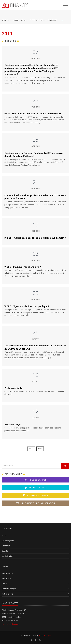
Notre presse (7, 573)
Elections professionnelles (43, 20)
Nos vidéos (6, 578)
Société (5, 551)
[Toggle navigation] (66, 6)
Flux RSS (5, 584)
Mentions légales (45, 635)
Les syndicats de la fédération (35, 503)
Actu (4, 536)
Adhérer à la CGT (35, 488)
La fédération (19, 20)
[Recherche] (31, 466)
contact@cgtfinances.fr (11, 624)
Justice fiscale (7, 594)
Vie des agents (8, 541)
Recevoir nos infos (36, 495)
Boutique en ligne (9, 589)
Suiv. (40, 449)
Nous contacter (36, 480)
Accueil (5, 20)
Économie (6, 546)
